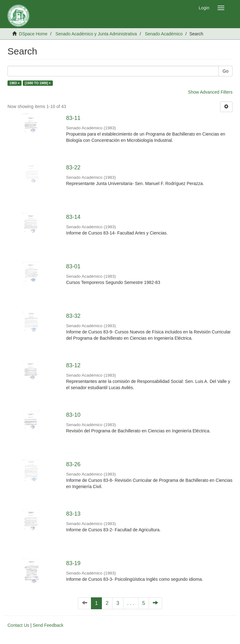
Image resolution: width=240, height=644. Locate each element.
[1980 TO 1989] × (38, 83)
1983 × (14, 83)
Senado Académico (164, 34)
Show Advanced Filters (210, 92)
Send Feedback (48, 625)
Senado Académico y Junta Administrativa (96, 34)
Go (225, 71)
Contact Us (18, 625)
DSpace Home (33, 34)
